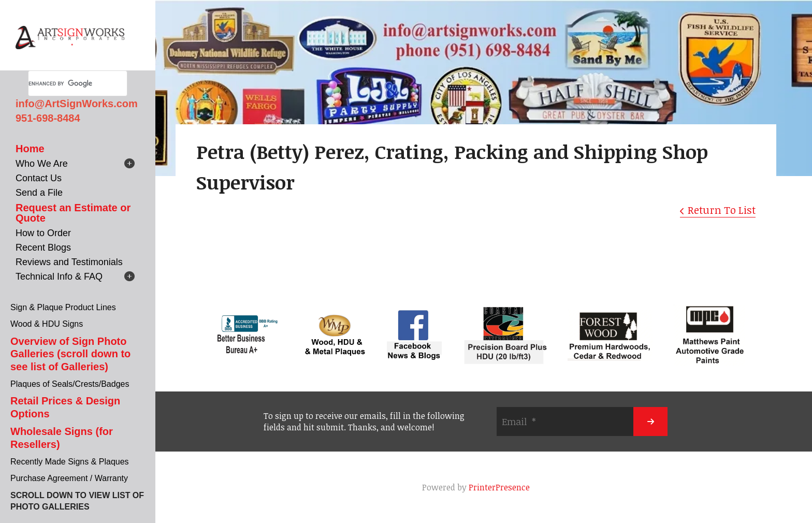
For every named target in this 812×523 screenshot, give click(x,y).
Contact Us (39, 178)
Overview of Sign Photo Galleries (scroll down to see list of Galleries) (70, 354)
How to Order (43, 233)
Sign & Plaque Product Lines (63, 307)
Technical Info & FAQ (59, 277)
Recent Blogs (43, 248)
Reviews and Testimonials (69, 262)
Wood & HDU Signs (47, 324)
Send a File (39, 193)
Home (30, 149)
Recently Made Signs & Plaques (70, 462)
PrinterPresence (499, 487)
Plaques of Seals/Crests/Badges (70, 384)
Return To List (722, 210)
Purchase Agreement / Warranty (69, 478)
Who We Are (42, 164)
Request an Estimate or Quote (73, 213)
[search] (65, 83)
